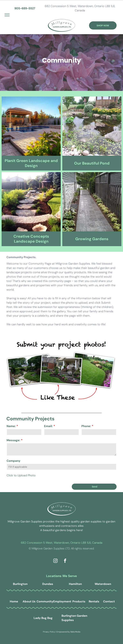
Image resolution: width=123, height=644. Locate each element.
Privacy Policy (49, 632)
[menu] (7, 15)
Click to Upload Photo (21, 475)
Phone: (86, 426)
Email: (48, 426)
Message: (13, 440)
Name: (11, 426)
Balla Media (75, 632)
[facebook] (65, 561)
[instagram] (56, 561)
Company (13, 461)
